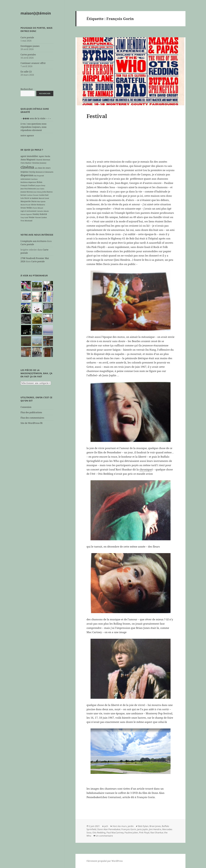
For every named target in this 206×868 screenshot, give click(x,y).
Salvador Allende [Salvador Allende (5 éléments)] (43, 211)
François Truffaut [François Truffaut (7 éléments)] (28, 185)
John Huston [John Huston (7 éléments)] (47, 192)
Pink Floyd (144, 833)
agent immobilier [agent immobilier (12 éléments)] (29, 156)
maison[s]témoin (36, 13)
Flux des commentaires (32, 418)
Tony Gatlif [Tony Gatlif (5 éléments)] (24, 218)
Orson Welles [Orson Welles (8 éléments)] (26, 208)
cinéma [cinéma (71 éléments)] (27, 167)
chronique (146, 469)
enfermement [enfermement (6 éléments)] (26, 179)
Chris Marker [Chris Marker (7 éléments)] (26, 163)
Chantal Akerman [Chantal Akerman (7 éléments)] (43, 160)
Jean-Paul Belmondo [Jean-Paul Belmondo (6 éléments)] (28, 189)
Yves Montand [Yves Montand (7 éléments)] (26, 221)
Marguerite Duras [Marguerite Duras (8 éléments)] (29, 201)
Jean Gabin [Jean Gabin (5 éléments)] (40, 189)
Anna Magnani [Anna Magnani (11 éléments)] (28, 160)
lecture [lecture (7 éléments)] (23, 195)
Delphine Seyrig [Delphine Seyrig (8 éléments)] (28, 172)
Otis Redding (99, 833)
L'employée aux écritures (33, 241)
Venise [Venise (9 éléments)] (32, 217)
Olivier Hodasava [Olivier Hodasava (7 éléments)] (38, 205)
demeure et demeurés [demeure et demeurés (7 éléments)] (44, 172)
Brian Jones (155, 826)
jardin (131, 826)
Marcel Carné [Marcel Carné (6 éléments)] (44, 198)
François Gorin (129, 829)
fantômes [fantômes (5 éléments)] (34, 179)
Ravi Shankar (157, 833)
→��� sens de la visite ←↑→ (36, 118)
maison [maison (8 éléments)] (35, 198)
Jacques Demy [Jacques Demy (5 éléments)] (40, 186)
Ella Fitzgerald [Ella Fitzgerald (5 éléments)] (39, 176)
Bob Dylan (143, 826)
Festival (97, 116)
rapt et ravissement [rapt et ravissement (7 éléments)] (29, 211)
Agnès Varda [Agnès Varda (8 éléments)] (44, 156)
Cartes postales (28, 55)
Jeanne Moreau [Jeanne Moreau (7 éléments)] (27, 192)
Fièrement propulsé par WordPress (105, 861)
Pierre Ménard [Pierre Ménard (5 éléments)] (38, 208)
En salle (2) (26, 72)
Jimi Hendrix (155, 829)
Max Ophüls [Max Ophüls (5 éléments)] (41, 202)
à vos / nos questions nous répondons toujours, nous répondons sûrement (33, 127)
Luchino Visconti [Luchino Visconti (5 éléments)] (33, 195)
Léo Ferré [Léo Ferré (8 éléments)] (25, 198)
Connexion (26, 407)
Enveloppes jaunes (30, 46)
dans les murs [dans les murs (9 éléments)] (44, 168)
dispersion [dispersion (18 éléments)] (27, 175)
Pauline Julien (131, 833)
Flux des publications (31, 412)
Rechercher (27, 89)
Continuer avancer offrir (33, 63)
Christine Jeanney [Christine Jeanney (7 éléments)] (39, 163)
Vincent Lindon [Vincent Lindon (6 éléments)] (41, 217)
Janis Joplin (143, 829)
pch (106, 826)
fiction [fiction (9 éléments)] (39, 182)
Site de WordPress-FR (32, 423)
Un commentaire (104, 836)
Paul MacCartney (115, 833)
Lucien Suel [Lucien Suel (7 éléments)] (44, 195)
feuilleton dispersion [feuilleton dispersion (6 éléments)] (28, 182)
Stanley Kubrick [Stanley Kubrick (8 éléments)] (40, 214)
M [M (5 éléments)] (31, 198)
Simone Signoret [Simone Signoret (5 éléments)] (26, 214)
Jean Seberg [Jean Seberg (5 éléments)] (38, 192)
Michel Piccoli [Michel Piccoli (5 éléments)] (25, 205)
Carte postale (27, 37)
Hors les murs (120, 826)
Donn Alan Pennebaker (109, 829)
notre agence (27, 136)
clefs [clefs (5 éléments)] (36, 168)
